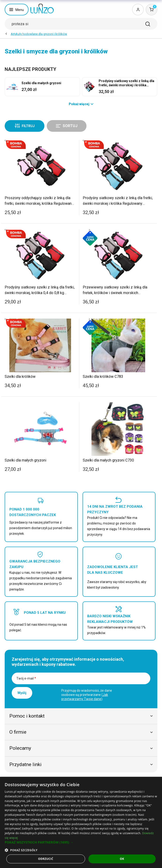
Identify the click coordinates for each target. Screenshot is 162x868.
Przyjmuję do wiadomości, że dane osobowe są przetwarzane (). (87, 695)
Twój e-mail (26, 678)
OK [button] (122, 859)
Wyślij (22, 693)
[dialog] (81, 822)
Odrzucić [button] (46, 859)
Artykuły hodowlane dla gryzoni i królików (39, 34)
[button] (81, 842)
